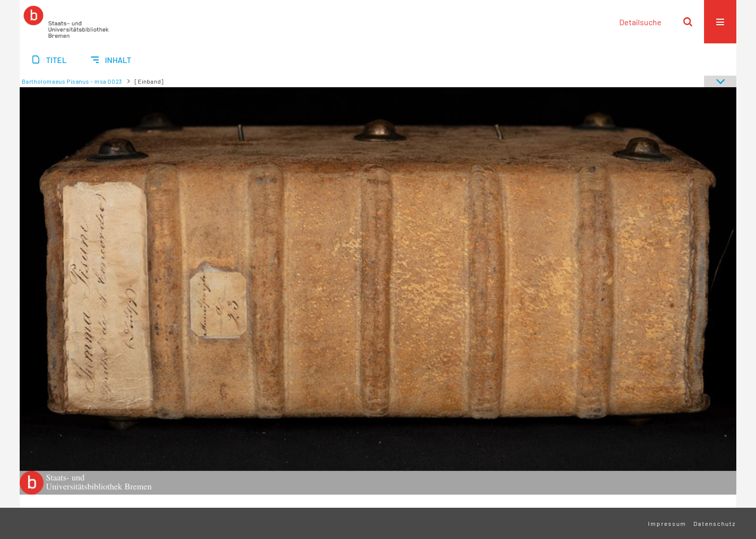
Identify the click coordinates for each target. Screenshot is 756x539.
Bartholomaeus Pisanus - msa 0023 (72, 81)
